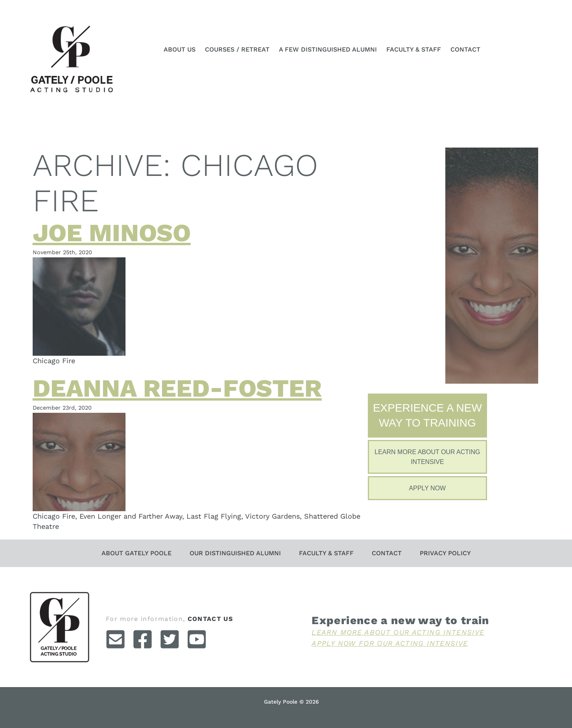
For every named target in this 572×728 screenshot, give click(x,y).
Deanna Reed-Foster (177, 388)
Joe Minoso (112, 233)
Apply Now (428, 488)
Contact (465, 49)
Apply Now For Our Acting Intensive (390, 643)
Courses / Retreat (237, 49)
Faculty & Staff (414, 49)
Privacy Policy (445, 553)
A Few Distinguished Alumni (328, 49)
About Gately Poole (137, 553)
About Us (180, 49)
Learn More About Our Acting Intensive (398, 632)
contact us (210, 619)
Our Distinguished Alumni (235, 553)
